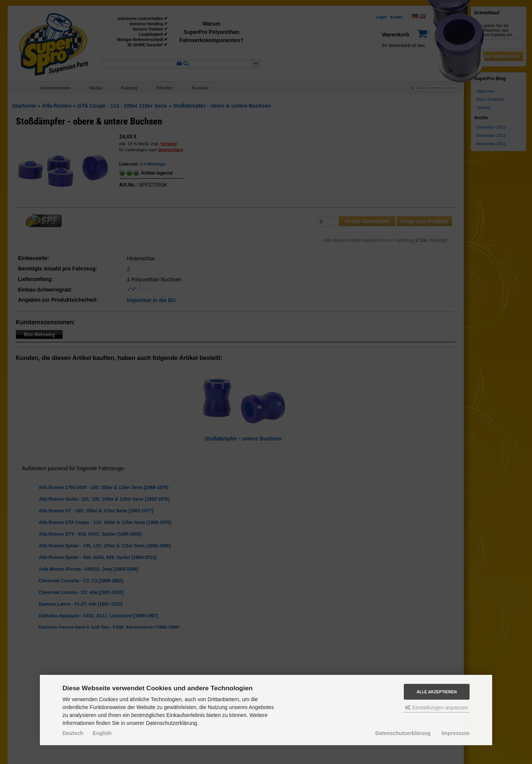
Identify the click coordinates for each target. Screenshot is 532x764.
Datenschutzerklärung (403, 733)
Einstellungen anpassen (437, 708)
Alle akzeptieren (437, 692)
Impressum (455, 733)
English (102, 733)
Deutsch (73, 733)
